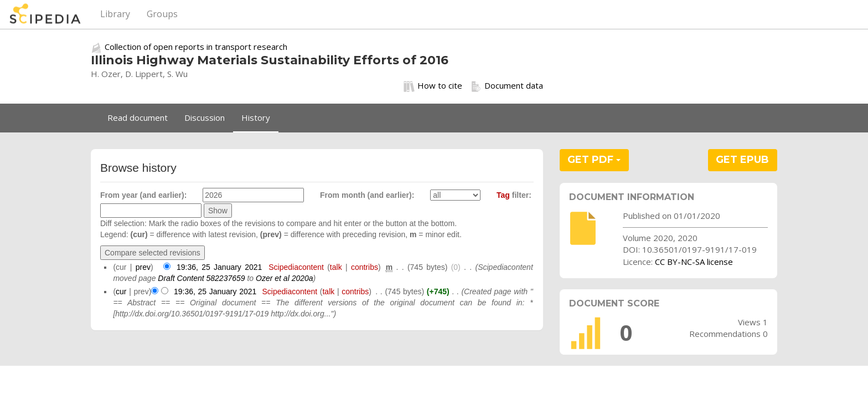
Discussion (205, 117)
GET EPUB (742, 160)
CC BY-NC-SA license (694, 262)
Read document (138, 117)
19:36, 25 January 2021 (219, 267)
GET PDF (594, 160)
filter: (514, 195)
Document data (507, 86)
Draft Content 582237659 (201, 278)
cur (121, 291)
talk (336, 267)
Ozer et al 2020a (285, 278)
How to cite (433, 86)
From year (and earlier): (143, 195)
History (256, 117)
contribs (365, 267)
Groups (162, 14)
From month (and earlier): (367, 195)
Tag (503, 195)
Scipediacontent (296, 267)
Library (115, 14)
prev (143, 267)
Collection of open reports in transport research (196, 47)
